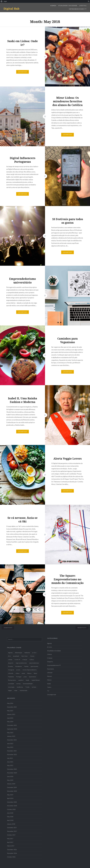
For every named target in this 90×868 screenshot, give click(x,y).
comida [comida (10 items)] (10, 660)
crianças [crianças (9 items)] (25, 660)
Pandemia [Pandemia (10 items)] (11, 677)
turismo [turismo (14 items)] (34, 687)
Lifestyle (83, 6)
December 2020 (12, 769)
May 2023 (10, 733)
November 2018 (12, 806)
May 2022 (10, 747)
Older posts (8, 628)
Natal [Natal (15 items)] (35, 673)
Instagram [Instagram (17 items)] (11, 670)
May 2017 (10, 839)
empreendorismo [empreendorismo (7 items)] (34, 663)
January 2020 (11, 784)
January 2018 (11, 824)
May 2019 (10, 795)
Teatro (49, 687)
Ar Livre (50, 647)
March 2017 (11, 846)
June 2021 (10, 762)
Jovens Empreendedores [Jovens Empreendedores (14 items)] (30, 670)
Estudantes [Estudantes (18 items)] (19, 666)
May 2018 (10, 817)
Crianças (50, 658)
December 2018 (12, 802)
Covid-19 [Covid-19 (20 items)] (17, 660)
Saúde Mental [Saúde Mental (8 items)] (36, 680)
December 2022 (12, 740)
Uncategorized (52, 695)
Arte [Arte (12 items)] (9, 656)
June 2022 (10, 744)
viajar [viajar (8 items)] (16, 690)
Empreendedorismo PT (78, 9)
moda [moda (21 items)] (23, 673)
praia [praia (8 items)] (25, 677)
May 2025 (10, 711)
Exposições (51, 669)
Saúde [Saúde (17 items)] (28, 680)
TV (48, 691)
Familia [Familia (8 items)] (26, 666)
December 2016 (12, 850)
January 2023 (11, 736)
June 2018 (10, 813)
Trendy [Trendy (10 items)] (27, 687)
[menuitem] (2, 1)
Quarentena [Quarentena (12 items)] (32, 677)
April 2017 (10, 842)
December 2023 (12, 725)
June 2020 (10, 776)
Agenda (53, 6)
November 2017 (12, 831)
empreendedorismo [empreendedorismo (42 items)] (21, 663)
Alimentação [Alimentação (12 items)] (19, 653)
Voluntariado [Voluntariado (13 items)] (24, 690)
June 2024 (10, 718)
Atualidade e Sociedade (68, 6)
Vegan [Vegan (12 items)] (10, 690)
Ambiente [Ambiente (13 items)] (27, 653)
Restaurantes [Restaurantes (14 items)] (12, 680)
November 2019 (12, 791)
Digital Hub (11, 9)
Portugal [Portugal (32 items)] (19, 677)
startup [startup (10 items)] (18, 684)
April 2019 (10, 798)
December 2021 (12, 751)
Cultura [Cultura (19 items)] (32, 660)
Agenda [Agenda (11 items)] (10, 653)
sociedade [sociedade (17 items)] (11, 684)
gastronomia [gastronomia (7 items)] (34, 666)
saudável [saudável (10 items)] (21, 680)
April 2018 (10, 820)
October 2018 (11, 809)
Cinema (49, 654)
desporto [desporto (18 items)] (11, 663)
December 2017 (12, 828)
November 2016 (12, 853)
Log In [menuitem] (5, 1)
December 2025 (12, 707)
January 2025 (11, 714)
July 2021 (10, 758)
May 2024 (10, 722)
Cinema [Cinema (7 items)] (32, 656)
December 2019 (12, 787)
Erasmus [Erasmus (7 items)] (11, 666)
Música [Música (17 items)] (29, 673)
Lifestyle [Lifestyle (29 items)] (11, 673)
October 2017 (11, 835)
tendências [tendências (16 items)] (20, 687)
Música (49, 680)
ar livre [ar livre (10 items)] (34, 653)
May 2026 (10, 703)
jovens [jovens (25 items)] (18, 670)
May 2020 (10, 780)
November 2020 (12, 773)
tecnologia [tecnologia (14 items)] (11, 687)
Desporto (50, 662)
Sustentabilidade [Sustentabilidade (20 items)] (28, 684)
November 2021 (12, 754)
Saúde (49, 684)
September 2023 (12, 729)
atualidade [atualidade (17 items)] (16, 656)
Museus (49, 676)
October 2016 (11, 857)
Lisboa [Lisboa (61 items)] (17, 673)
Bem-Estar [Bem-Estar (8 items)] (25, 656)
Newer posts (82, 628)
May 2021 (10, 765)
